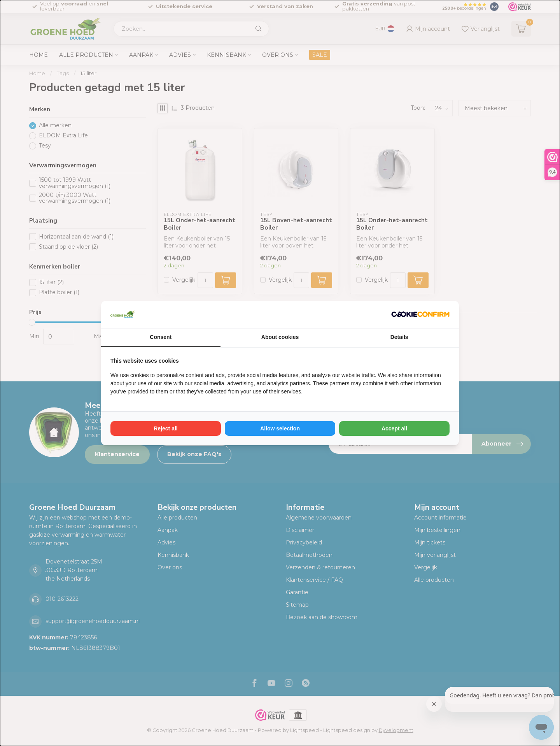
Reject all (165, 428)
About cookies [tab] (280, 337)
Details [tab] (399, 337)
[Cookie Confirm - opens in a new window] (420, 314)
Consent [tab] (161, 337)
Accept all (394, 428)
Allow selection (280, 428)
